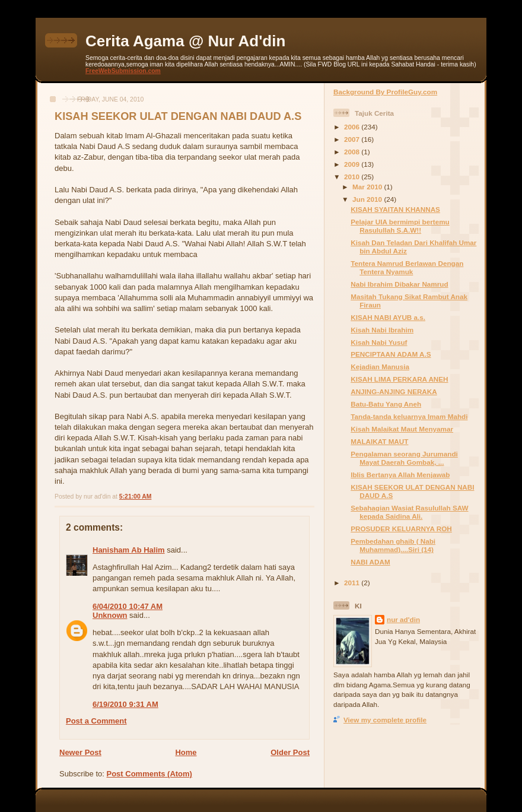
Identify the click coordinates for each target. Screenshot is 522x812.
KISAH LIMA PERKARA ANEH (399, 379)
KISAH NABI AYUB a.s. (388, 317)
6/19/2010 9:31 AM (125, 704)
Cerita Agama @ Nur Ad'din (185, 41)
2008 (353, 152)
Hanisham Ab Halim (129, 550)
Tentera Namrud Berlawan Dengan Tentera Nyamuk (407, 267)
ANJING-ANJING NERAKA (394, 391)
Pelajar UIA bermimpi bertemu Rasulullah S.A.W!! (400, 226)
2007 (353, 139)
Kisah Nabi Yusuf (379, 342)
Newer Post (80, 752)
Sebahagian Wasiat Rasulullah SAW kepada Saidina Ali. (409, 512)
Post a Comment (96, 721)
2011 (353, 583)
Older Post (290, 752)
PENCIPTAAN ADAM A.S (391, 354)
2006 (353, 127)
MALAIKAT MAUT (379, 441)
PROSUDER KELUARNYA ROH (401, 529)
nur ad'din (403, 619)
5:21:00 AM (135, 497)
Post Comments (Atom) (149, 774)
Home (186, 752)
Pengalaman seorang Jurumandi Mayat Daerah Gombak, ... (404, 458)
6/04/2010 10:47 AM (128, 606)
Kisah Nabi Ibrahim (382, 330)
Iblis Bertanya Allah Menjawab (400, 475)
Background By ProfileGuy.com (385, 92)
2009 (353, 164)
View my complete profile (385, 720)
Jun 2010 (368, 199)
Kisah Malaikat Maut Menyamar (402, 429)
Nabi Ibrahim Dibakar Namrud (399, 284)
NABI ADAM (370, 562)
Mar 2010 (368, 187)
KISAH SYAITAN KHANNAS (395, 209)
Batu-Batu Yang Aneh (386, 404)
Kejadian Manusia (380, 367)
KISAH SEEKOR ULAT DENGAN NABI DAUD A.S (178, 116)
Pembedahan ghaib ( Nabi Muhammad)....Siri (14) (393, 545)
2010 (353, 177)
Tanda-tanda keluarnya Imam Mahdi (409, 416)
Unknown (110, 615)
